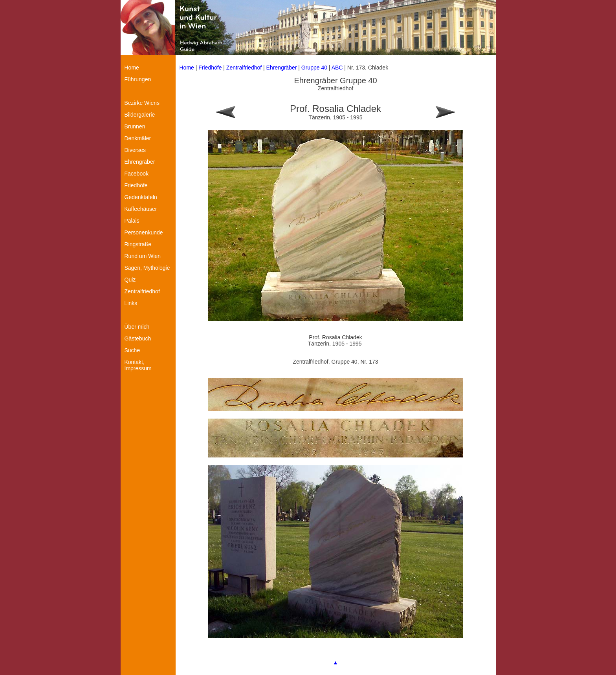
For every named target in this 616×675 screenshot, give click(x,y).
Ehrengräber (282, 68)
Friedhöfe (210, 68)
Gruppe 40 (314, 68)
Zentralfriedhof (244, 68)
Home (187, 68)
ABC (337, 68)
